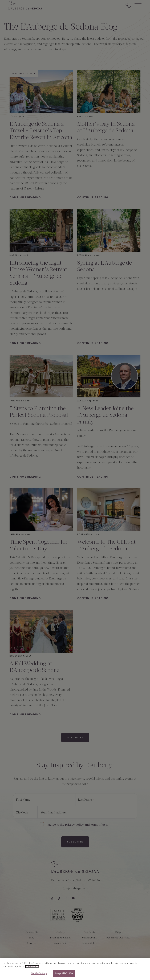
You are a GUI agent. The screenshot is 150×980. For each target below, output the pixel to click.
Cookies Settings (39, 975)
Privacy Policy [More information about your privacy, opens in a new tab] (32, 968)
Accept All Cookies (64, 975)
